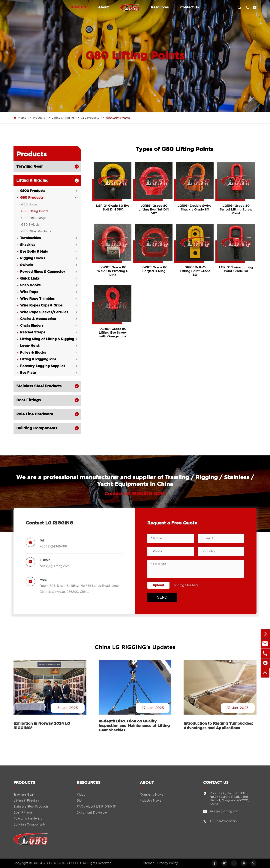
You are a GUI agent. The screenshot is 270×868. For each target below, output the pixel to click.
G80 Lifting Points (118, 118)
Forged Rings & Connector (43, 272)
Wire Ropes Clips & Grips (41, 306)
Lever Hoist (30, 346)
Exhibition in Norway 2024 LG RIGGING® (42, 726)
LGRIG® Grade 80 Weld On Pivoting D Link (113, 271)
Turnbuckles (30, 238)
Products (79, 7)
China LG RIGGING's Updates (135, 648)
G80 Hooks (29, 205)
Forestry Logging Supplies (43, 366)
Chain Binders (32, 326)
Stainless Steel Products (39, 386)
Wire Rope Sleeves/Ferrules (44, 312)
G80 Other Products (36, 231)
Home (22, 118)
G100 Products (33, 191)
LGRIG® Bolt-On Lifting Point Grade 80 (195, 271)
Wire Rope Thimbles (37, 299)
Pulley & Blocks (33, 353)
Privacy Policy (168, 863)
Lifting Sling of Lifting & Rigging (47, 339)
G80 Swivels (30, 225)
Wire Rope (29, 292)
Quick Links (30, 279)
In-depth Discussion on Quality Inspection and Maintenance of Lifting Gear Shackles (134, 726)
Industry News (151, 804)
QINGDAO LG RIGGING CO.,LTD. (57, 863)
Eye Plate (28, 373)
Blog (80, 804)
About (103, 7)
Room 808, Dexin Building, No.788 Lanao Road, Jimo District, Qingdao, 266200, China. (79, 589)
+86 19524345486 (53, 547)
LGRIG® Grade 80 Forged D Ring (154, 269)
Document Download (92, 816)
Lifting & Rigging (63, 118)
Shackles (28, 245)
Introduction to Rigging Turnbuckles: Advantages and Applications (218, 726)
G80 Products (90, 118)
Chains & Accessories (38, 319)
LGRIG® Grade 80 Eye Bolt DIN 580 (113, 208)
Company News (152, 798)
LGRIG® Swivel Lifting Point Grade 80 (236, 269)
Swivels (26, 265)
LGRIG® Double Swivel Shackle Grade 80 (195, 208)
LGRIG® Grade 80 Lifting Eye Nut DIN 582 (154, 209)
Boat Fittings (28, 400)
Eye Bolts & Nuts (34, 252)
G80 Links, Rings (34, 218)
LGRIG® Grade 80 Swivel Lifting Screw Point (236, 209)
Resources (160, 7)
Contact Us (189, 7)
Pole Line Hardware (35, 414)
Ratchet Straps (33, 332)
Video (81, 798)
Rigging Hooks (33, 258)
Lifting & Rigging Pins (38, 359)
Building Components (37, 428)
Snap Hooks (30, 285)
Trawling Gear (30, 167)
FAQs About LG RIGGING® (96, 810)
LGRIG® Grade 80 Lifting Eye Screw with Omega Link (113, 333)
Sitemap (148, 863)
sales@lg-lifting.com (55, 566)
